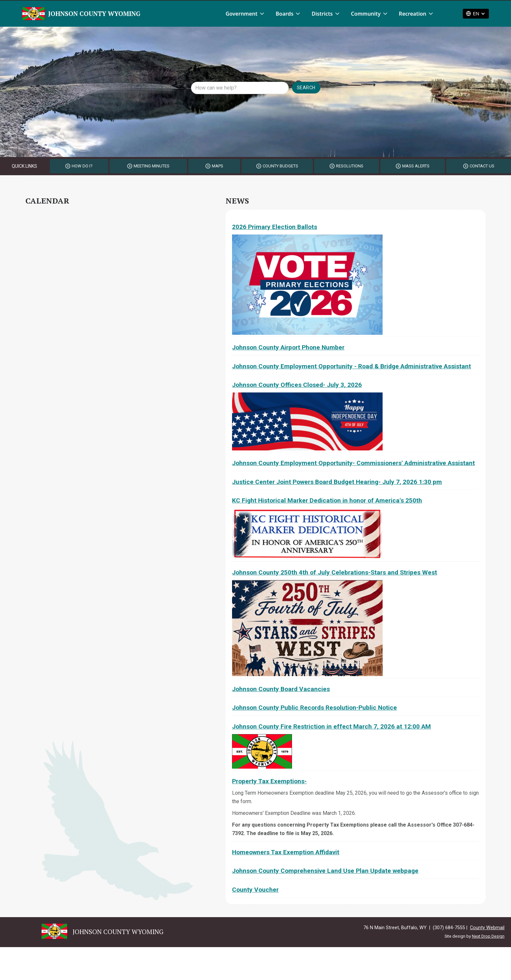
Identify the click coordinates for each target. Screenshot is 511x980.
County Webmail (487, 928)
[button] (245, 14)
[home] (81, 14)
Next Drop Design (488, 936)
